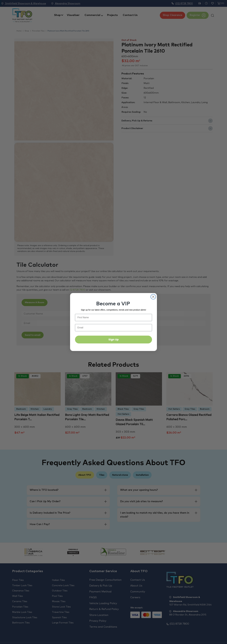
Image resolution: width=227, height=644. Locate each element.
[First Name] (113, 318)
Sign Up (114, 339)
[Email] (113, 328)
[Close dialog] (153, 297)
